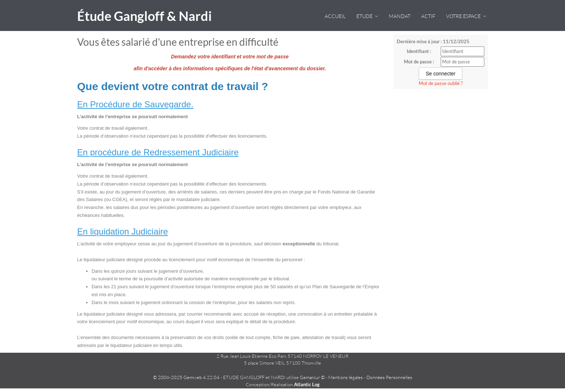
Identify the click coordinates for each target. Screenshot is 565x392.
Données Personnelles (389, 377)
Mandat (400, 16)
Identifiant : (419, 51)
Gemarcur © (312, 377)
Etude (367, 16)
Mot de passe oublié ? (441, 83)
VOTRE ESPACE (466, 16)
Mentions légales (346, 377)
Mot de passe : (419, 62)
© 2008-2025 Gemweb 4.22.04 (186, 377)
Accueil (335, 16)
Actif (428, 16)
